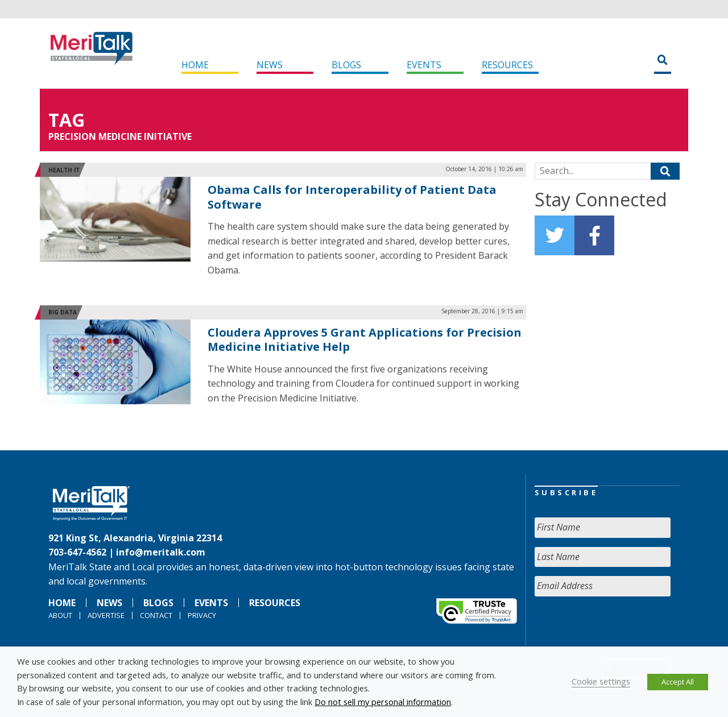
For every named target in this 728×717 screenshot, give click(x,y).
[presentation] (621, 628)
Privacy (202, 615)
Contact (156, 615)
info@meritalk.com (161, 552)
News (270, 65)
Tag (67, 120)
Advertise (106, 615)
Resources (507, 65)
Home (195, 65)
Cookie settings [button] (601, 681)
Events (424, 65)
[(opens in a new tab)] (115, 218)
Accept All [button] (678, 682)
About (60, 615)
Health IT (64, 170)
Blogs (346, 65)
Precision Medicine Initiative (120, 136)
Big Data (63, 312)
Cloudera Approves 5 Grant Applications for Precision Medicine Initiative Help (365, 340)
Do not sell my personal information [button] (383, 702)
